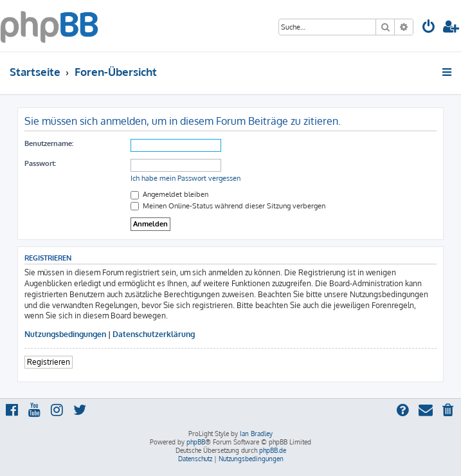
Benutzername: (49, 143)
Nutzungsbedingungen (65, 334)
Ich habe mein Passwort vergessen (185, 178)
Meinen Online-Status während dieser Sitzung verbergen (228, 206)
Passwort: (40, 163)
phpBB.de (273, 450)
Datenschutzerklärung (154, 334)
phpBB (196, 442)
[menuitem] (429, 28)
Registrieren (49, 362)
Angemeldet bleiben (169, 194)
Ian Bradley (256, 434)
